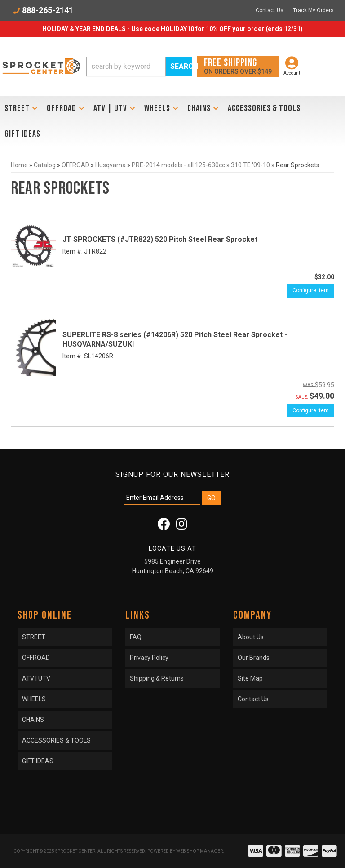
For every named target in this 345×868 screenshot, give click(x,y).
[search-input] (126, 67)
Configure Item (311, 290)
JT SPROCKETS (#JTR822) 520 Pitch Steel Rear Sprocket (160, 239)
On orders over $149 (238, 66)
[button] (139, 67)
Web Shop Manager (199, 851)
